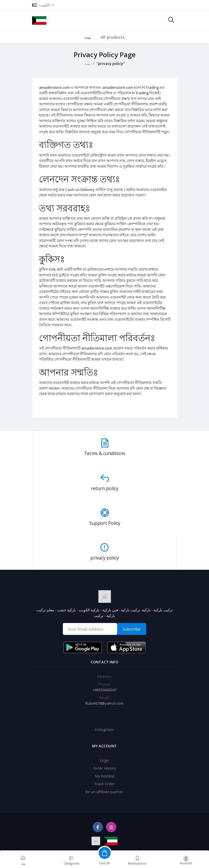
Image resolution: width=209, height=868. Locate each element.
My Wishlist (105, 776)
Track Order (105, 784)
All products (113, 37)
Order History (105, 768)
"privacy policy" (111, 63)
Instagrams (105, 729)
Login (105, 760)
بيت (88, 37)
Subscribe (132, 629)
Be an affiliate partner (104, 792)
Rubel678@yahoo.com (104, 703)
